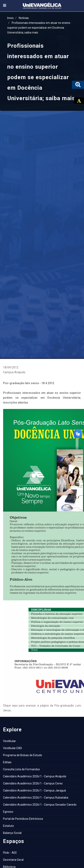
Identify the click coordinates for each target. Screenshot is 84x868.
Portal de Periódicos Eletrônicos (23, 819)
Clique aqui (10, 706)
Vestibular (9, 741)
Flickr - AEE (10, 853)
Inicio (10, 18)
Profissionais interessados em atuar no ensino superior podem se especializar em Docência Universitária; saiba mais (39, 28)
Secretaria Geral (13, 860)
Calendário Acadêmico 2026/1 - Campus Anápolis (35, 776)
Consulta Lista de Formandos (21, 769)
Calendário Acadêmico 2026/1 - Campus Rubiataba (36, 798)
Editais (7, 762)
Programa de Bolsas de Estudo (23, 755)
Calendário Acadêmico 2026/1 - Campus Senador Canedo (40, 805)
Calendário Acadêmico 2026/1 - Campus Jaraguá (34, 790)
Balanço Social (12, 833)
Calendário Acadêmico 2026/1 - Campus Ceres (33, 783)
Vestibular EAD (12, 748)
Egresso (8, 812)
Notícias (24, 18)
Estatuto (8, 826)
